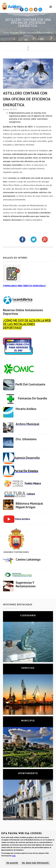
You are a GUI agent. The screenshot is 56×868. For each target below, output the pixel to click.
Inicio (6, 33)
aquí (14, 856)
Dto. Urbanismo (26, 439)
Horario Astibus (26, 409)
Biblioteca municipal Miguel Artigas (29, 505)
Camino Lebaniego (28, 559)
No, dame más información (35, 863)
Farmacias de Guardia (32, 398)
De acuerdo (12, 863)
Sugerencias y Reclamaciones (26, 584)
